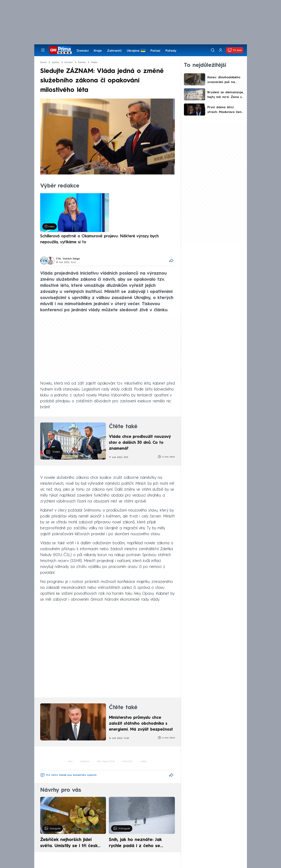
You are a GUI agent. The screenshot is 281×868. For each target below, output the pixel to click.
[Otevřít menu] (43, 50)
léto (70, 762)
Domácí (83, 51)
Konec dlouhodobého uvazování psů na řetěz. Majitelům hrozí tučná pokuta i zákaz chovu (224, 80)
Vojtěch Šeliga (71, 259)
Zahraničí (114, 51)
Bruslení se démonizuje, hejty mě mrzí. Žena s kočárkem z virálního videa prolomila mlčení (226, 95)
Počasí (155, 51)
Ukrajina (133, 51)
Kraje (98, 51)
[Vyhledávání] (213, 50)
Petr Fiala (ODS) (106, 762)
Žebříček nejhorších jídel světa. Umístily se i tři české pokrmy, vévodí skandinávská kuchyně (71, 843)
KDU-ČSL (128, 762)
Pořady (171, 51)
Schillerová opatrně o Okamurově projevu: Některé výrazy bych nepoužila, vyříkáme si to (99, 239)
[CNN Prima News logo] (61, 50)
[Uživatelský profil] (221, 50)
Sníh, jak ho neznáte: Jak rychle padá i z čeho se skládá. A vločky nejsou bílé (138, 843)
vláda (144, 762)
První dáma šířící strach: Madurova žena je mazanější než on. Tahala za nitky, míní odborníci (225, 110)
